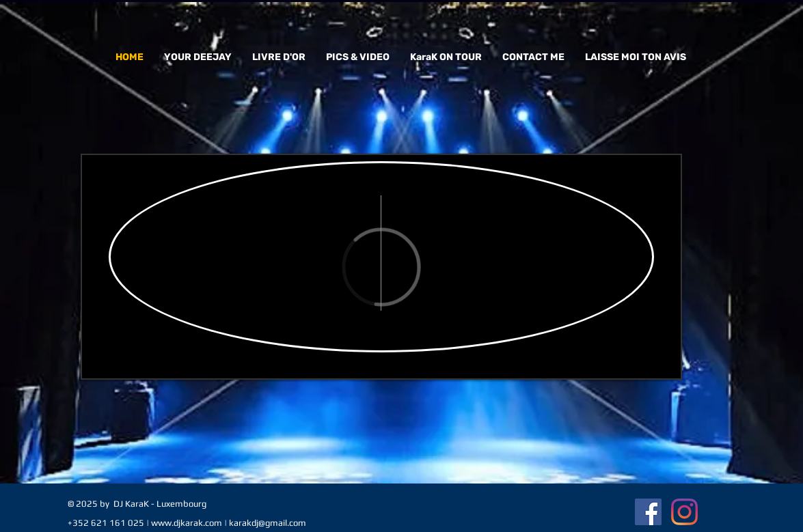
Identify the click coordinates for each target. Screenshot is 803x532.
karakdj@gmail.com (268, 523)
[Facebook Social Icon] (648, 512)
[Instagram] (684, 512)
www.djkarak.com (187, 523)
